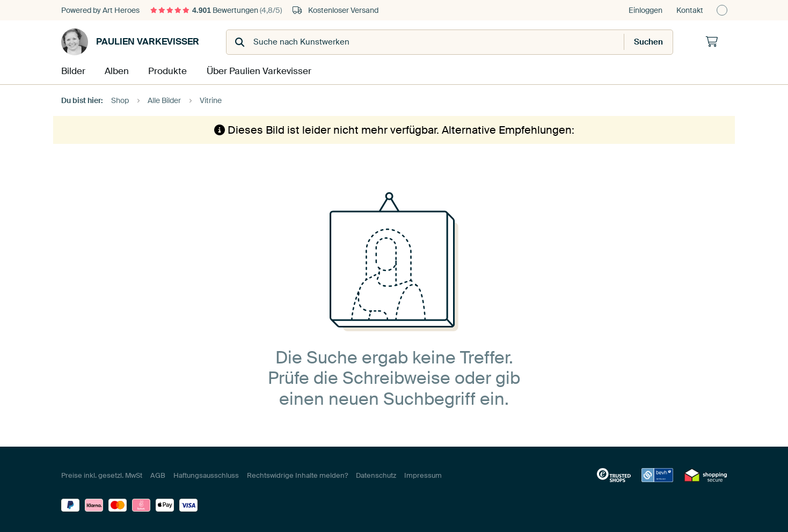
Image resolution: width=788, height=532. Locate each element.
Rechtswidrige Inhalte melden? (297, 474)
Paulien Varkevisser (130, 42)
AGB (158, 474)
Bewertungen (216, 10)
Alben (118, 71)
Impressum (423, 474)
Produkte (169, 71)
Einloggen (645, 10)
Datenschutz (376, 474)
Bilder (73, 71)
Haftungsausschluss (206, 474)
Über (257, 71)
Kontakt (690, 10)
